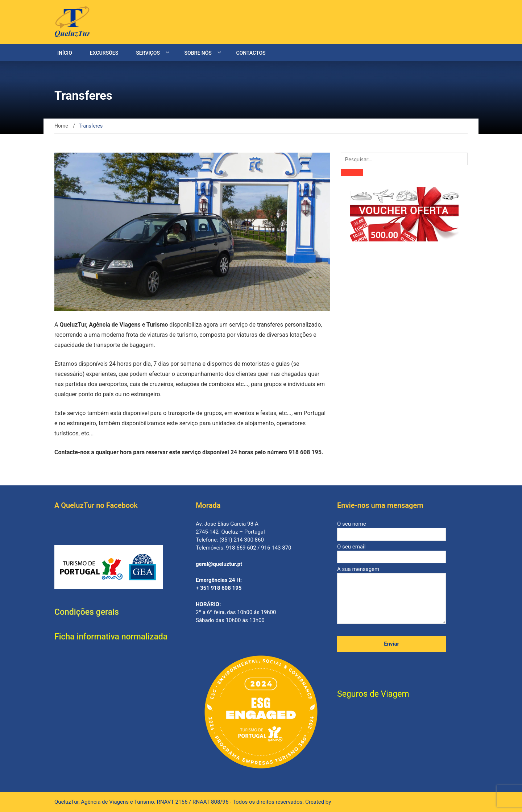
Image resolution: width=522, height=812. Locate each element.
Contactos (251, 53)
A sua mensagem (391, 596)
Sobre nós (198, 53)
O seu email (391, 552)
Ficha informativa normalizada (111, 637)
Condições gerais (87, 612)
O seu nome (391, 529)
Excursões (104, 53)
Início (65, 53)
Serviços (148, 53)
